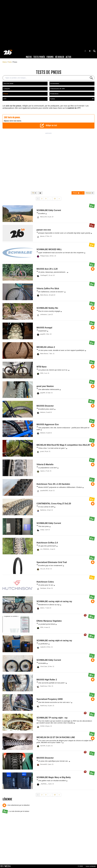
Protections (54, 94)
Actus (68, 57)
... (50, 199)
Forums (50, 57)
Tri (34, 193)
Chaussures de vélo (58, 89)
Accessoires (55, 84)
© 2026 (80, 866)
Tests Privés (39, 57)
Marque (89, 193)
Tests (10, 62)
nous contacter (91, 866)
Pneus (15, 62)
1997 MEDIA (6, 866)
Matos (29, 57)
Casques (7, 89)
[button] (90, 51)
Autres (72, 99)
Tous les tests (8, 84)
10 (55, 199)
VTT (5, 99)
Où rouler (60, 57)
